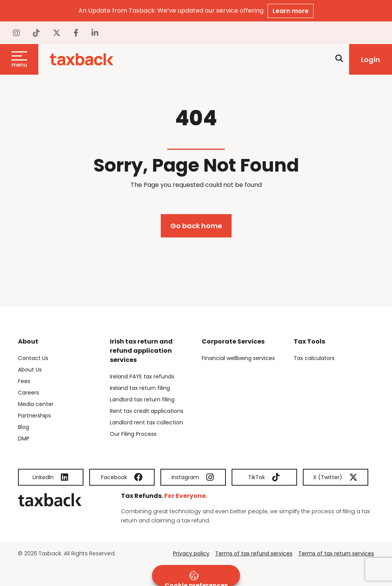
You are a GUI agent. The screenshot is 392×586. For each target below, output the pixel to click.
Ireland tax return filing (140, 388)
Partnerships (34, 416)
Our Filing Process (133, 434)
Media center (36, 404)
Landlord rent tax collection (146, 422)
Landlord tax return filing (142, 399)
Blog (24, 427)
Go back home (196, 226)
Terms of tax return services (336, 553)
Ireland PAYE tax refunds (142, 376)
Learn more (291, 11)
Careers (29, 393)
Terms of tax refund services (254, 553)
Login (371, 60)
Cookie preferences (196, 579)
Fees (24, 381)
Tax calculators (314, 358)
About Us (30, 370)
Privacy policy (191, 553)
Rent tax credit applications (147, 411)
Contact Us (33, 358)
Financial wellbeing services (238, 358)
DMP (24, 439)
